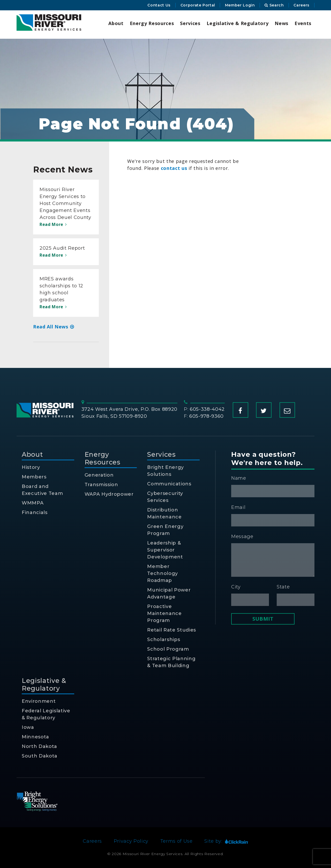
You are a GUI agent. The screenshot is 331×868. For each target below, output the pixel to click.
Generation (99, 475)
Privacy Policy (131, 841)
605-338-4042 (207, 409)
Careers (302, 5)
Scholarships (164, 640)
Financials (35, 512)
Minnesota (35, 737)
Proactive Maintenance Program (164, 613)
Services (190, 23)
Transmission (101, 485)
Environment (39, 701)
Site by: (226, 841)
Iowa (28, 727)
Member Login (240, 5)
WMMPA (33, 503)
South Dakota (40, 756)
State (283, 587)
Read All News (54, 327)
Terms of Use (176, 841)
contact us (174, 168)
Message (242, 536)
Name (239, 478)
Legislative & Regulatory (238, 23)
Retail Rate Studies (172, 630)
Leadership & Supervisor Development (165, 550)
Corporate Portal (198, 5)
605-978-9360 (206, 416)
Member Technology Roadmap (163, 573)
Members (34, 477)
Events (303, 23)
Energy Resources (152, 23)
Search (274, 5)
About (116, 23)
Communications (169, 484)
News (281, 23)
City (236, 587)
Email (238, 507)
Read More (53, 224)
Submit (263, 619)
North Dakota (39, 746)
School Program (168, 649)
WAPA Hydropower (109, 494)
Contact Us (159, 5)
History (31, 467)
